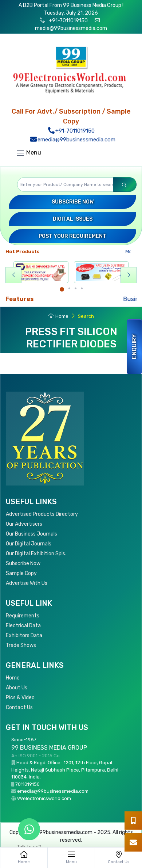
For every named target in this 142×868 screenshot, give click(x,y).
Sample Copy (21, 573)
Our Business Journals (31, 534)
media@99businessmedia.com (71, 28)
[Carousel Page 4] (82, 288)
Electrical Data (23, 626)
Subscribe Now (73, 202)
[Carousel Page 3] (76, 288)
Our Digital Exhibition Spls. (36, 554)
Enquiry (134, 347)
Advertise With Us (27, 583)
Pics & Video (20, 698)
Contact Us (19, 707)
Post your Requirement (72, 236)
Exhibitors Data (24, 635)
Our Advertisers (24, 524)
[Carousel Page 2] (69, 288)
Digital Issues (73, 219)
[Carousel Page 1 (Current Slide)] (62, 289)
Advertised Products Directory (42, 514)
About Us (17, 688)
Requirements (23, 616)
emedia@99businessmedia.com (73, 140)
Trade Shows (21, 645)
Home (58, 316)
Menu (29, 153)
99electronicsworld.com (44, 798)
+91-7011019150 (68, 21)
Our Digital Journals (29, 544)
